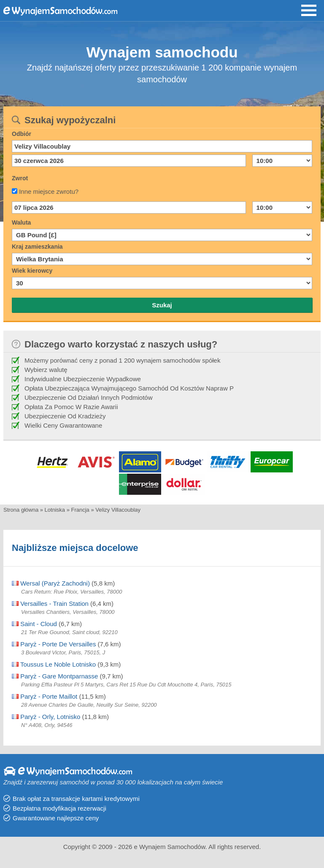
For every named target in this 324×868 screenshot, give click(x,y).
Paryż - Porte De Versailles (54, 644)
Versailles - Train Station (50, 604)
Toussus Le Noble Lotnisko (54, 664)
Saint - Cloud (34, 624)
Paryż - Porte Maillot (45, 696)
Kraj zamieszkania (37, 247)
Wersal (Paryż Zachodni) (51, 583)
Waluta (21, 222)
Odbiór (22, 134)
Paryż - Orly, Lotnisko (46, 717)
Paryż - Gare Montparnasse (55, 676)
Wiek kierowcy (32, 271)
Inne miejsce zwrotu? (49, 191)
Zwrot (20, 178)
